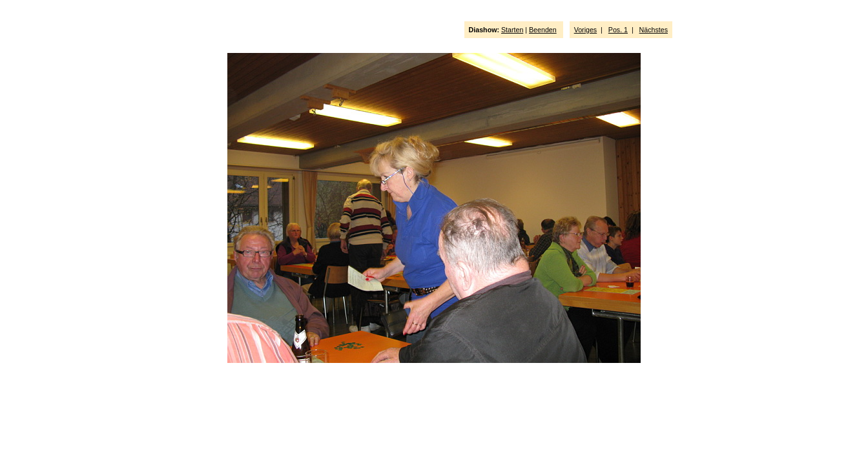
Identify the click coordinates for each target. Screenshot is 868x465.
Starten (512, 30)
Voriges (586, 30)
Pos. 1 (618, 30)
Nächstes (654, 30)
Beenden (543, 30)
